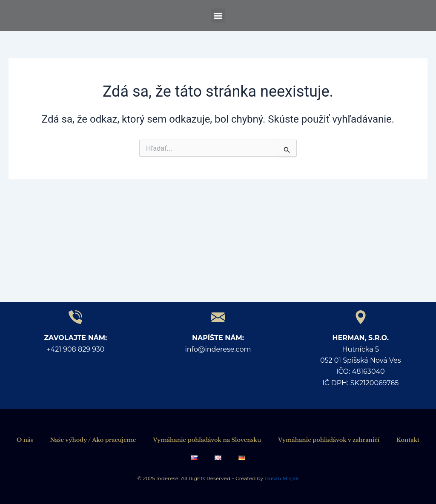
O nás (25, 440)
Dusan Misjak (281, 478)
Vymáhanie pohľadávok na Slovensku (207, 440)
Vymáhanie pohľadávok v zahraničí (329, 440)
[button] (218, 16)
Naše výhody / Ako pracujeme (93, 440)
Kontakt (408, 440)
